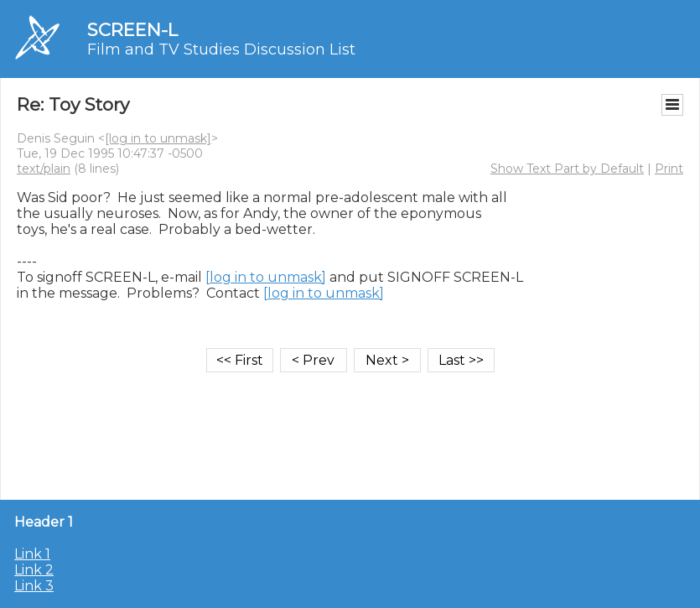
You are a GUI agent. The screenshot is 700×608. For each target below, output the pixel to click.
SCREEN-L (132, 30)
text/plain (44, 169)
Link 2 (34, 570)
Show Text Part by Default (567, 169)
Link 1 (32, 554)
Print (669, 169)
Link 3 (34, 586)
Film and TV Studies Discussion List (221, 49)
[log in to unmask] (158, 138)
